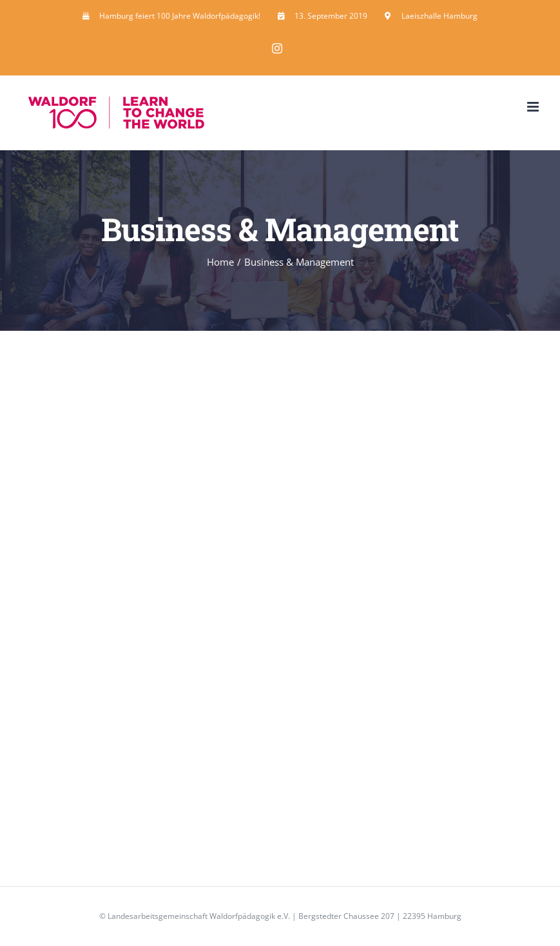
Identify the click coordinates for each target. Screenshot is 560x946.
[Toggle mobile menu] (534, 107)
